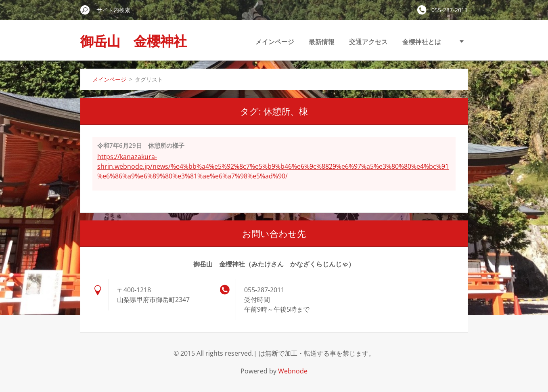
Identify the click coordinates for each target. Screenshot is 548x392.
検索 (85, 10)
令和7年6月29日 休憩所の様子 (141, 145)
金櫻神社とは (422, 42)
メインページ (275, 42)
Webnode (293, 371)
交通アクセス (368, 42)
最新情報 (322, 42)
